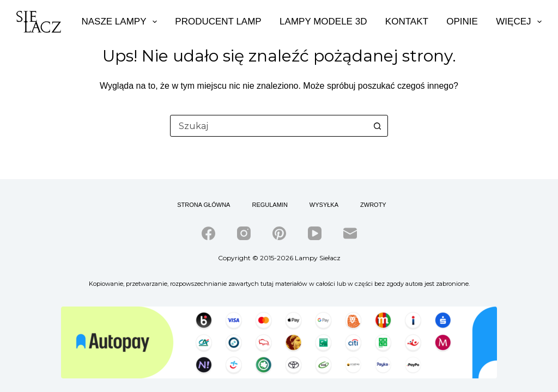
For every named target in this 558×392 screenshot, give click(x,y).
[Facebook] (208, 233)
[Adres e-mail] (350, 233)
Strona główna (204, 205)
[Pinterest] (279, 233)
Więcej (519, 22)
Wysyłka (324, 205)
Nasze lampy (119, 22)
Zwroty (373, 205)
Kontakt (407, 22)
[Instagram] (244, 233)
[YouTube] (315, 233)
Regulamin (269, 205)
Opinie (462, 22)
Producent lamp (218, 22)
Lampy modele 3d (323, 22)
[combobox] (269, 126)
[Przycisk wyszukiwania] (377, 126)
